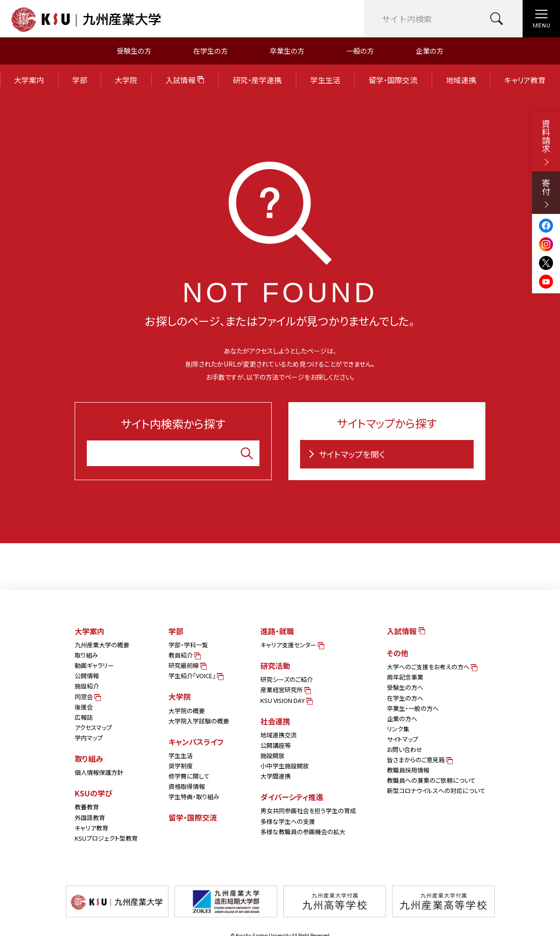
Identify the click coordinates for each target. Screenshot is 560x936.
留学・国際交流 (393, 80)
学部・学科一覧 (188, 645)
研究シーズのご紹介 (287, 679)
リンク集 (398, 729)
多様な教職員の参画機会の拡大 (303, 832)
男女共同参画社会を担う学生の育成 (308, 811)
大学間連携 (276, 776)
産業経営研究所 (285, 690)
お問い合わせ (405, 749)
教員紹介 (184, 655)
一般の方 (360, 51)
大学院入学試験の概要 (199, 721)
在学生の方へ (405, 698)
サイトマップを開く (345, 454)
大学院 (126, 80)
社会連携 (275, 721)
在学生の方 (210, 51)
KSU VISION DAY (286, 700)
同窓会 (87, 697)
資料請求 (546, 142)
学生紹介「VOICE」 (195, 676)
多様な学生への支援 (288, 821)
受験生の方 (134, 51)
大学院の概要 (187, 711)
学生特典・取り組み (194, 797)
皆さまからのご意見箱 (419, 760)
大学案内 (29, 80)
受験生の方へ (405, 687)
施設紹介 (87, 686)
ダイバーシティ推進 (292, 797)
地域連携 (461, 80)
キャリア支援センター (292, 645)
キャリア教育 (525, 80)
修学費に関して (189, 776)
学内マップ (89, 738)
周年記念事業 (405, 677)
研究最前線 (187, 665)
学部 (80, 80)
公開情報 (87, 676)
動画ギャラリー (94, 665)
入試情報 (185, 80)
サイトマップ (402, 739)
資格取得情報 (187, 786)
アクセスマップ (93, 727)
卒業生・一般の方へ (413, 708)
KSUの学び (94, 793)
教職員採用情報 (408, 770)
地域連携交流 (279, 735)
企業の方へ (402, 719)
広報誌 (84, 717)
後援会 (84, 707)
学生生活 (325, 80)
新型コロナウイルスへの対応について (436, 791)
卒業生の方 (287, 51)
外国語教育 (90, 818)
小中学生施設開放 (285, 766)
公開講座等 (276, 745)
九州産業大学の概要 (102, 645)
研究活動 (275, 666)
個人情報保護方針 (99, 772)
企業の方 (430, 51)
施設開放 (273, 755)
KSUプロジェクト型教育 (106, 838)
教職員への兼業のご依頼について (431, 780)
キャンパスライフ (196, 742)
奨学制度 (181, 766)
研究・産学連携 (257, 80)
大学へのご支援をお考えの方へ (431, 667)
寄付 (546, 193)
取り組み (86, 655)
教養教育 (87, 807)
